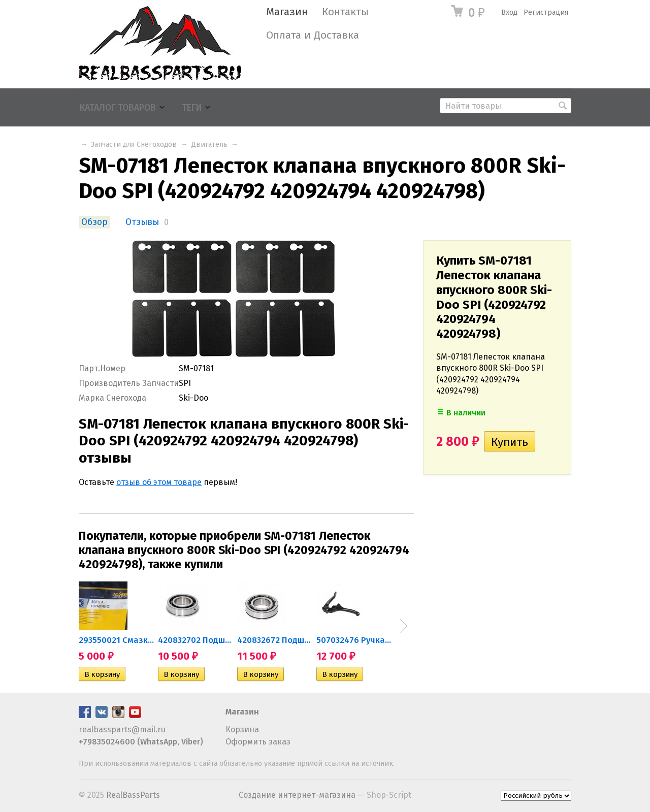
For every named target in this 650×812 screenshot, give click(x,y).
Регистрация (546, 12)
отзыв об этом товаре (159, 482)
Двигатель (209, 144)
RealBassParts (133, 795)
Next (404, 626)
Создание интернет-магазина (297, 795)
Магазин (287, 12)
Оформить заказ (258, 742)
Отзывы (142, 222)
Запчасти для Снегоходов (134, 144)
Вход (509, 12)
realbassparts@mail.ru (122, 729)
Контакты (345, 12)
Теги (192, 108)
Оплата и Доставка (313, 35)
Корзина (242, 729)
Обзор (94, 222)
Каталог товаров (118, 108)
